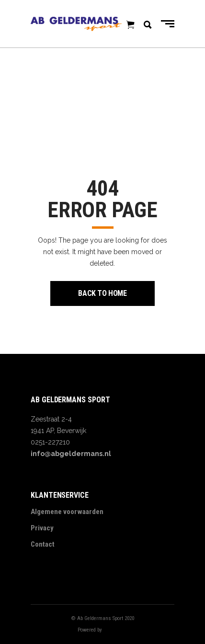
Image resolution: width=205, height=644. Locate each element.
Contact (43, 544)
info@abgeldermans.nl (71, 454)
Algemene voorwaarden (67, 512)
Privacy (42, 528)
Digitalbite (115, 630)
